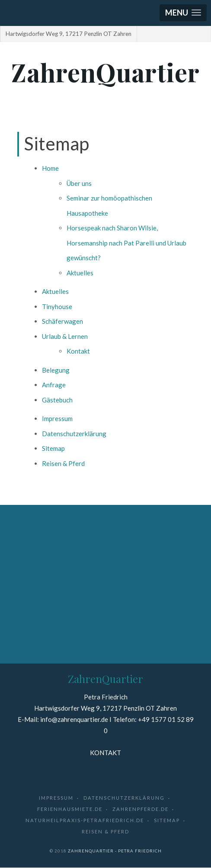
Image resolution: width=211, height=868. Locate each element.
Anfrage (54, 385)
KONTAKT (105, 753)
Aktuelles (80, 273)
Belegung (56, 370)
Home (50, 168)
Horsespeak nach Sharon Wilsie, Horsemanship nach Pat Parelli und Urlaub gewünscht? (126, 243)
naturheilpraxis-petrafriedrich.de (85, 820)
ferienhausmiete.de (70, 809)
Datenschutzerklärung (74, 434)
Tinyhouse (57, 306)
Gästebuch (57, 400)
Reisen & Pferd (63, 463)
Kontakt (78, 351)
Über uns (79, 183)
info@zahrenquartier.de (74, 719)
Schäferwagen (62, 321)
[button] (183, 13)
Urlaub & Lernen (65, 336)
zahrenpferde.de (141, 809)
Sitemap (53, 448)
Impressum (57, 418)
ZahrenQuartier (105, 72)
